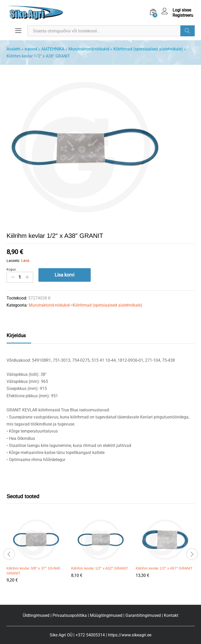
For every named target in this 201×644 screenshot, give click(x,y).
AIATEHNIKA (53, 49)
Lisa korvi (64, 275)
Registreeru (183, 15)
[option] (36, 553)
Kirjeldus (16, 335)
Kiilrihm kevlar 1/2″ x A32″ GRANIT (100, 568)
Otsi (188, 31)
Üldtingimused (36, 615)
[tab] (19, 338)
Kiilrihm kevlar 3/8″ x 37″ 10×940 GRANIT (33, 571)
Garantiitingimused (143, 615)
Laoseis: (13, 261)
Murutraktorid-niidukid (89, 49)
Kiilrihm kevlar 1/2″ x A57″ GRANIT (164, 568)
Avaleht (13, 49)
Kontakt (171, 615)
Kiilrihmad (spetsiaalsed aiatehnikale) (148, 49)
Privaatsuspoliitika (70, 615)
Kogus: (12, 269)
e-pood (31, 49)
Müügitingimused (106, 615)
